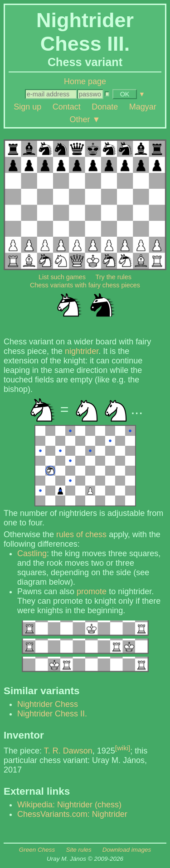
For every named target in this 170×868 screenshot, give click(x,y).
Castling (32, 553)
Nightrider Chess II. (52, 714)
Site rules (78, 850)
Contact (67, 107)
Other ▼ (85, 119)
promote (92, 591)
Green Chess (37, 850)
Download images (127, 850)
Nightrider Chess (48, 704)
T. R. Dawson (68, 751)
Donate (105, 107)
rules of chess (81, 534)
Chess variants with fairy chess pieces (85, 285)
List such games (62, 277)
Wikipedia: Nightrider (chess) (69, 805)
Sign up (27, 107)
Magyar (143, 107)
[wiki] (123, 748)
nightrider (82, 351)
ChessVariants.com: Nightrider (72, 814)
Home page (85, 81)
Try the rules (114, 277)
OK (125, 94)
